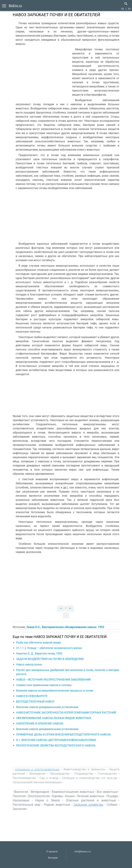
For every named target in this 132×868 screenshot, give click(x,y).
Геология (19, 796)
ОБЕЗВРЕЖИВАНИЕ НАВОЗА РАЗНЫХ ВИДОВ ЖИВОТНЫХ (54, 718)
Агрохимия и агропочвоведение (37, 769)
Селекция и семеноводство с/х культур (89, 778)
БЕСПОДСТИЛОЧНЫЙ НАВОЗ (35, 702)
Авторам (53, 858)
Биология (21, 792)
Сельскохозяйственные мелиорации (37, 782)
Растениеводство (24, 778)
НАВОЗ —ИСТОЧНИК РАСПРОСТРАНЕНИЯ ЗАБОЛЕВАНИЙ (53, 680)
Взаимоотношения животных (73, 792)
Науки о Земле (48, 800)
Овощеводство (60, 774)
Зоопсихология (39, 796)
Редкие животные (57, 805)
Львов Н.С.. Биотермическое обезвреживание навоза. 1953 (65, 627)
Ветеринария (40, 792)
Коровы (57, 796)
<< (123, 8)
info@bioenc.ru (82, 852)
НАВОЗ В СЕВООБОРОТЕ (32, 696)
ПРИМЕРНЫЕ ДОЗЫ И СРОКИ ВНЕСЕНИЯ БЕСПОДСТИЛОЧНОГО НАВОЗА (64, 735)
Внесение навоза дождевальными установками (47, 707)
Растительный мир (27, 805)
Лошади (112, 796)
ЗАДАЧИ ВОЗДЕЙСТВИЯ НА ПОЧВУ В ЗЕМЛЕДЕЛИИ (50, 659)
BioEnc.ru (15, 6)
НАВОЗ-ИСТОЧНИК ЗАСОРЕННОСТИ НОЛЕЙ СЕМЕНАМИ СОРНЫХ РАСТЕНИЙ (66, 713)
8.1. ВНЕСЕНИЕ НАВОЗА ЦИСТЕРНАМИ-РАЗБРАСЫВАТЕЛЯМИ (56, 740)
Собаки (112, 805)
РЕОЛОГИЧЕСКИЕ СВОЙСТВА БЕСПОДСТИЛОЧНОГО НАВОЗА (56, 746)
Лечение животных (90, 796)
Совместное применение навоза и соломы (44, 685)
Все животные (107, 792)
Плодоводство (84, 774)
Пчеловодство (107, 774)
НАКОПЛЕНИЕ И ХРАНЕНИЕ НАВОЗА (40, 724)
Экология (20, 809)
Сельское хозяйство (88, 805)
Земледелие (37, 774)
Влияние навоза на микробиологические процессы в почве (55, 691)
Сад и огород (49, 778)
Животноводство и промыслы (84, 769)
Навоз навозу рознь (29, 664)
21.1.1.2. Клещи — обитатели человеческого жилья (49, 648)
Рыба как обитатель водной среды (39, 643)
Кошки (70, 796)
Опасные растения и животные (91, 800)
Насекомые (21, 800)
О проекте (52, 852)
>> (129, 8)
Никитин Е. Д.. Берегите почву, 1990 (39, 653)
